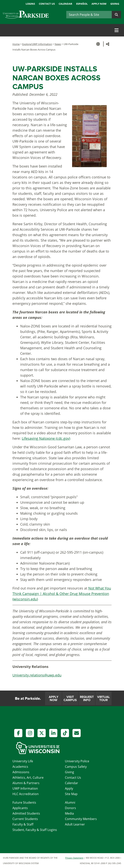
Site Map (71, 794)
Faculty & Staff (23, 824)
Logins (30, 4)
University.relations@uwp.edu (37, 675)
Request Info (87, 699)
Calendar (65, 4)
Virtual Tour (103, 699)
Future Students (24, 802)
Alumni (70, 802)
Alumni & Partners (26, 783)
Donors (70, 808)
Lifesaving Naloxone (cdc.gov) (46, 438)
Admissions (21, 772)
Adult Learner (75, 824)
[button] (99, 44)
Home (16, 44)
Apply (69, 788)
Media (69, 813)
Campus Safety (76, 767)
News (58, 44)
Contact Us (47, 4)
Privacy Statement (74, 858)
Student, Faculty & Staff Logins (35, 830)
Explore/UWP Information (37, 44)
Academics (20, 767)
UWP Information (25, 788)
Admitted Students (26, 813)
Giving (115, 4)
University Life (23, 761)
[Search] (89, 15)
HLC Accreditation (26, 794)
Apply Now (99, 4)
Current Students (25, 819)
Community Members (81, 819)
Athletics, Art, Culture (28, 778)
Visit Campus (70, 699)
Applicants (20, 808)
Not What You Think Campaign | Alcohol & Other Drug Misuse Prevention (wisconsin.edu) (62, 594)
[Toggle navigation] (117, 30)
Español (82, 4)
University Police (77, 761)
